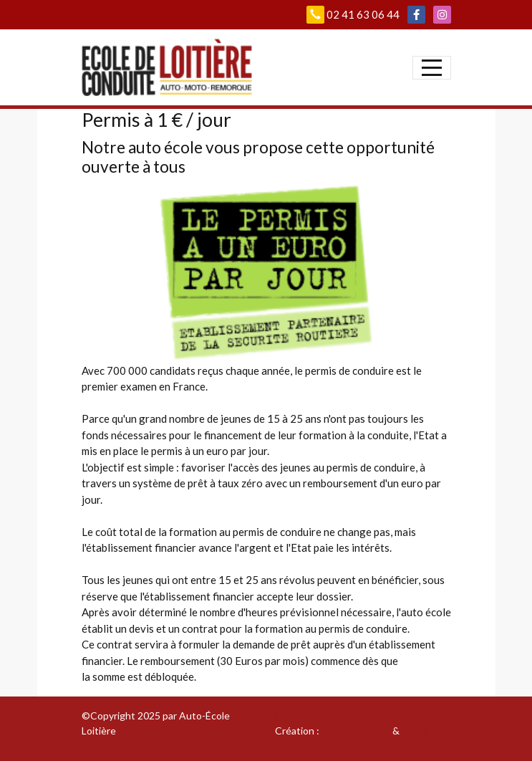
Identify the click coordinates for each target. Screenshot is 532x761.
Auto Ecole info (356, 731)
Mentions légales (313, 715)
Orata (415, 731)
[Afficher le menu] (432, 68)
